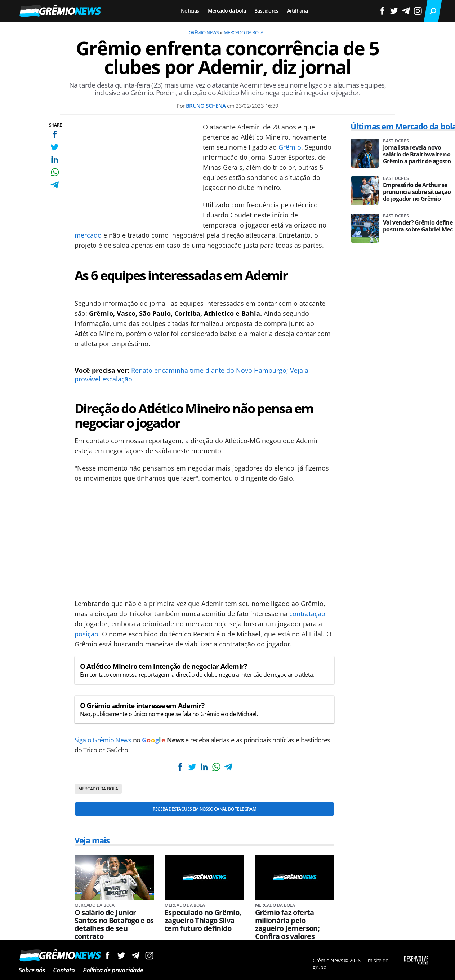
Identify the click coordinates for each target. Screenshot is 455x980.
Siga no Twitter (121, 955)
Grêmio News (204, 32)
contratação (307, 614)
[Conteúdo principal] (227, 490)
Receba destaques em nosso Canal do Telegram (204, 809)
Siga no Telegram (135, 955)
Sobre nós (32, 970)
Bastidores (266, 11)
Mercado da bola (227, 11)
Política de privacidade (113, 970)
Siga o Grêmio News (103, 740)
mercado (88, 235)
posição (86, 634)
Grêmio (290, 147)
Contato (64, 970)
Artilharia (298, 11)
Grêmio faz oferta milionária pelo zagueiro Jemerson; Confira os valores (287, 924)
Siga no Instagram (149, 955)
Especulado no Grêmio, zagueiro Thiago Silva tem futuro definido (203, 921)
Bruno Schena (206, 106)
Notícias (190, 11)
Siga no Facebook (107, 955)
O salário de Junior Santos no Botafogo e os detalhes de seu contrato (114, 924)
